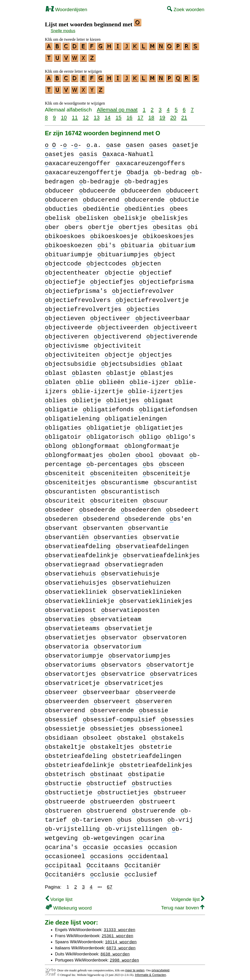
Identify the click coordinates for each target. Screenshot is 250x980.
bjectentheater (72, 270)
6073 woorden (121, 945)
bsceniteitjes (70, 480)
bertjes (133, 224)
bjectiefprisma (166, 279)
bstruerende (154, 808)
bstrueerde (65, 799)
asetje (185, 142)
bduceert (183, 188)
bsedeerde (97, 507)
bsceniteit (65, 470)
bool (145, 452)
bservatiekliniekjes (156, 598)
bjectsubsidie (70, 361)
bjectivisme (67, 343)
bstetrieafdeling (76, 753)
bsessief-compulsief (119, 717)
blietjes (123, 398)
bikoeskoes (65, 233)
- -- (63, 142)
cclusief (141, 872)
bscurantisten (70, 489)
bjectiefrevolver (143, 288)
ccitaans (103, 863)
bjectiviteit (118, 343)
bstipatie (146, 771)
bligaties (63, 425)
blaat (172, 361)
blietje (86, 398)
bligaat (159, 398)
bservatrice (123, 671)
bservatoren (165, 635)
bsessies (177, 717)
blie (85, 379)
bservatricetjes (134, 680)
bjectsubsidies (129, 361)
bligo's (181, 434)
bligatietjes (159, 425)
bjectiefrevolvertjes (83, 306)
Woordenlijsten (66, 9)
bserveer (61, 689)
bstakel (132, 735)
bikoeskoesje (114, 233)
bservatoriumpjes (139, 653)
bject (165, 252)
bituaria (137, 243)
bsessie (154, 708)
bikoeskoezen (69, 243)
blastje (121, 370)
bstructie (63, 781)
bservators (121, 662)
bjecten (146, 261)
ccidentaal (148, 853)
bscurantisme (125, 480)
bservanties (116, 534)
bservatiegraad (72, 562)
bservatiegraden (134, 562)
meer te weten (135, 967)
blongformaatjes (74, 452)
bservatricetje (72, 680)
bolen (119, 452)
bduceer (59, 188)
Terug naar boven (183, 905)
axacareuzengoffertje (83, 170)
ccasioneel (65, 853)
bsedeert (183, 507)
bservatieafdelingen (152, 543)
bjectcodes (106, 261)
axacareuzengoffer (78, 160)
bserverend (65, 708)
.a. (94, 142)
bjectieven (65, 315)
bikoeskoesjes (168, 233)
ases (158, 142)
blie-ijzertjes (155, 388)
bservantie (148, 525)
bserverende (112, 708)
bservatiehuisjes (76, 580)
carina (152, 835)
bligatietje (108, 425)
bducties (61, 206)
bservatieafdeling (78, 543)
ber (52, 224)
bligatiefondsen (168, 407)
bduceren (61, 197)
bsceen (172, 461)
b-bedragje (99, 179)
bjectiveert (176, 325)
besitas (167, 224)
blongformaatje (152, 443)
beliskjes (170, 215)
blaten (58, 379)
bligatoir (63, 434)
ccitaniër (143, 863)
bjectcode (63, 261)
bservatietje (128, 626)
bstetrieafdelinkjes (156, 762)
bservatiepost (70, 607)
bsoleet (97, 735)
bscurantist (176, 480)
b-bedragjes (146, 179)
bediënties (145, 206)
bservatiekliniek (76, 589)
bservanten (103, 525)
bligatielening (72, 416)
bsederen (61, 516)
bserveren (154, 698)
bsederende (145, 516)
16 (129, 114)
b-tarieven (92, 817)
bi (193, 224)
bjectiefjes (112, 279)
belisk (58, 215)
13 (97, 114)
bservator (119, 635)
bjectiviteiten (72, 352)
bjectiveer (110, 315)
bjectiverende (172, 334)
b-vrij (180, 817)
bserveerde (155, 689)
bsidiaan (61, 735)
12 (86, 114)
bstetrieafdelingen (147, 753)
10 (64, 114)
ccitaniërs (65, 872)
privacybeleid (160, 967)
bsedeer (59, 507)
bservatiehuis (70, 571)
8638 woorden (115, 951)
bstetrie (155, 744)
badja (137, 170)
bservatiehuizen (141, 580)
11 (75, 114)
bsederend (101, 516)
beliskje (130, 215)
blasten (86, 370)
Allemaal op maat (117, 107)
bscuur (156, 498)
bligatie (61, 407)
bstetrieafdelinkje (80, 762)
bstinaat (106, 771)
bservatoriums (70, 662)
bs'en (181, 516)
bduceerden (141, 188)
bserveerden (67, 698)
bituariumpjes (123, 252)
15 (119, 114)
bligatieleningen (136, 416)
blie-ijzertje (97, 388)
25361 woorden (118, 933)
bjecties (143, 306)
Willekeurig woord (69, 905)
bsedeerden (141, 507)
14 (108, 114)
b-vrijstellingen (136, 826)
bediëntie (101, 206)
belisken (92, 215)
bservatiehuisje (130, 571)
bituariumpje (69, 252)
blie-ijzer (150, 379)
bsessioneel (161, 726)
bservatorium (118, 644)
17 (140, 114)
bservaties (65, 616)
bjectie (119, 270)
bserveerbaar (107, 689)
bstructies (152, 781)
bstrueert (157, 799)
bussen (149, 817)
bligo (150, 434)
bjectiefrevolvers (78, 297)
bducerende (145, 197)
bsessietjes (112, 726)
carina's (61, 844)
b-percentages (112, 461)
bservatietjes (70, 635)
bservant (61, 525)
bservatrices (174, 671)
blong (56, 443)
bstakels (168, 735)
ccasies (128, 844)
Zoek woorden (186, 9)
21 (184, 114)
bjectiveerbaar (163, 315)
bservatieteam (116, 616)
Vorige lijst (59, 896)
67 (110, 884)
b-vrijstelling (72, 826)
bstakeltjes (112, 744)
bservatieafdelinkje (81, 553)
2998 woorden (124, 957)
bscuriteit (65, 498)
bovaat (172, 452)
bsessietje (65, 726)
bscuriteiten (114, 498)
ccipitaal (63, 863)
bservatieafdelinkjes (161, 553)
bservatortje (170, 662)
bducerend (101, 197)
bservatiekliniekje (80, 598)
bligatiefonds (109, 407)
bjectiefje (65, 279)
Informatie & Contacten (150, 972)
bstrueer (170, 790)
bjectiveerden (123, 325)
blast (56, 370)
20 (173, 114)
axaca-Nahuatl (128, 151)
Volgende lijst (188, 896)
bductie (184, 197)
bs (148, 461)
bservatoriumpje (74, 653)
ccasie (96, 844)
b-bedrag (170, 170)
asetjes (59, 151)
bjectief (155, 270)
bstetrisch (65, 771)
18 (151, 114)
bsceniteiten (114, 470)
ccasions (106, 853)
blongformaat (95, 443)
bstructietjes (123, 790)
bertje (101, 224)
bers (74, 224)
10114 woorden (121, 939)
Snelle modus (63, 31)
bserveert (112, 698)
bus (124, 817)
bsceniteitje (166, 470)
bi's (106, 243)
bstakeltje (65, 744)
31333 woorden (120, 927)
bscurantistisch (130, 489)
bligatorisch (110, 434)
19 (162, 114)
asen (135, 142)
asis (88, 151)
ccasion (162, 844)
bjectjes (155, 352)
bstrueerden (112, 799)
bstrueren (63, 808)
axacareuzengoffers (150, 160)
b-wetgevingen (109, 835)
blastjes (157, 370)
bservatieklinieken (147, 589)
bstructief (106, 781)
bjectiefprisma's (76, 288)
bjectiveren (67, 334)
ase (114, 142)
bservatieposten (130, 607)
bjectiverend (118, 334)
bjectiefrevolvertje (152, 297)
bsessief (61, 717)
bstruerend (106, 808)
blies (56, 398)
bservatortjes (70, 671)
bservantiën (67, 534)
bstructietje (69, 790)
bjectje (119, 352)
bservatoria (67, 644)
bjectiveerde (69, 325)
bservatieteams (72, 626)
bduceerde (97, 188)
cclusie (105, 872)
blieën (112, 379)
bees (179, 206)
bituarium (177, 243)
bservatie (161, 534)
